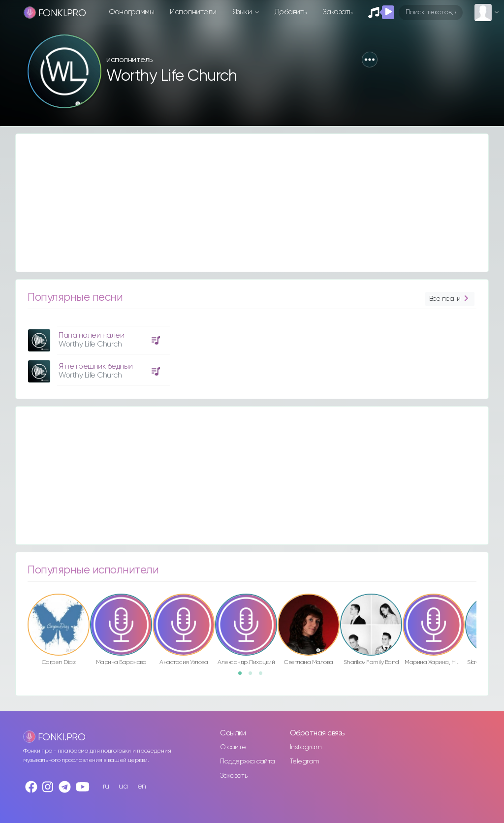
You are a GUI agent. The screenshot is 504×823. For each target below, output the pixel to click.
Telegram (305, 761)
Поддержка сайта (248, 761)
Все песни (450, 299)
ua (123, 786)
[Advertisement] (252, 203)
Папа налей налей (91, 335)
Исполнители (193, 12)
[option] (97, 352)
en (142, 786)
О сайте (233, 747)
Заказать (337, 12)
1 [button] (243, 676)
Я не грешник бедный (96, 366)
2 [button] (253, 676)
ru (106, 786)
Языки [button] (243, 12)
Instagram (306, 747)
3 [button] (264, 676)
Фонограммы (132, 12)
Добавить (291, 12)
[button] (370, 60)
